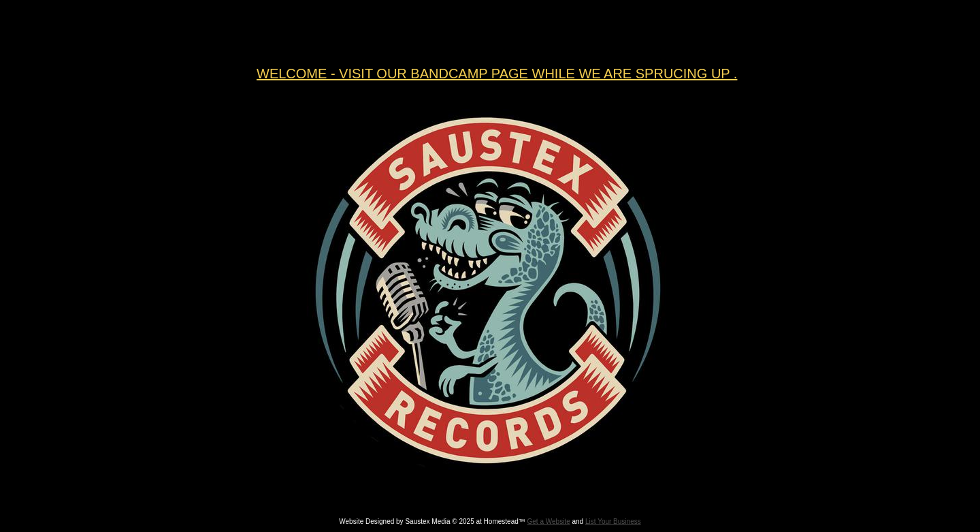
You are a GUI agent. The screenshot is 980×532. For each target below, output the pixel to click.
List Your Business (613, 521)
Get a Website (549, 521)
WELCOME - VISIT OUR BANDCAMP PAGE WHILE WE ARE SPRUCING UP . (497, 74)
